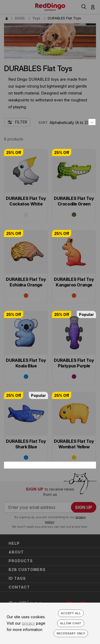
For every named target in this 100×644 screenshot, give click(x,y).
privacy (28, 623)
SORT (43, 122)
